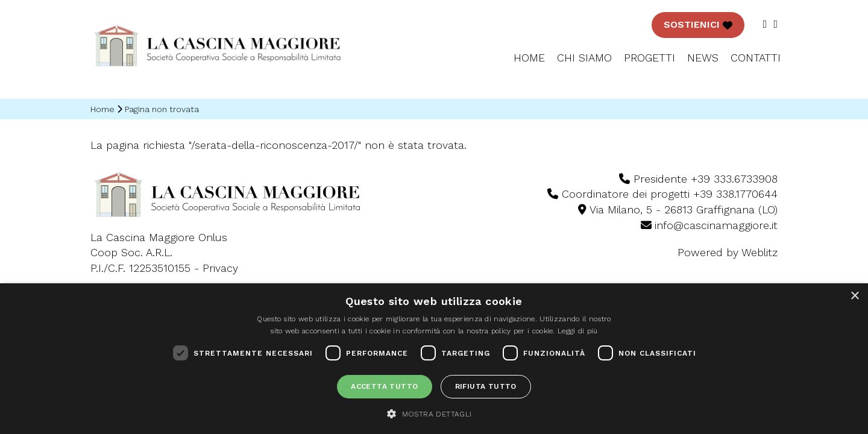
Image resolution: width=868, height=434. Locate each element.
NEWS (703, 58)
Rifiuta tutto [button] (486, 386)
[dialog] (434, 359)
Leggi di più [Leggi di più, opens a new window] (578, 331)
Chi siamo (584, 58)
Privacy (220, 268)
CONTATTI (756, 58)
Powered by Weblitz (728, 252)
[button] (434, 414)
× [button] (854, 296)
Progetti (649, 58)
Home (529, 58)
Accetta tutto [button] (384, 386)
